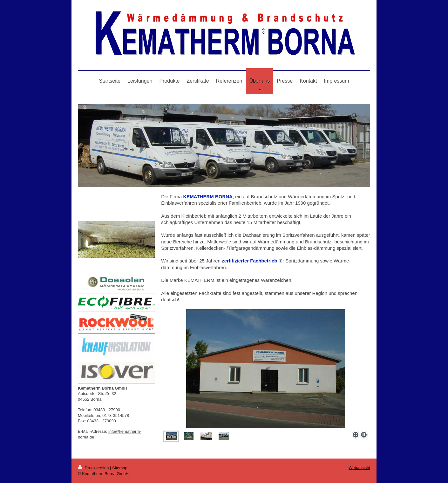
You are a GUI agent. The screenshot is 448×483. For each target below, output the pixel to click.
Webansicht (359, 468)
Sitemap (120, 468)
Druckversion (94, 468)
